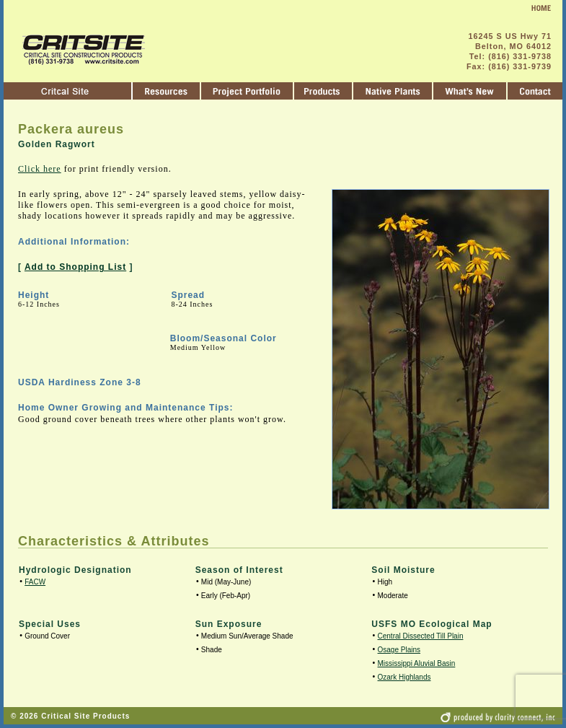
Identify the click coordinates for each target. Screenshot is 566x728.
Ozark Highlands (404, 677)
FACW (35, 582)
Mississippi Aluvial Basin (417, 663)
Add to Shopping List (75, 267)
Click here (40, 169)
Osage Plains (399, 650)
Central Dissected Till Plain (421, 636)
